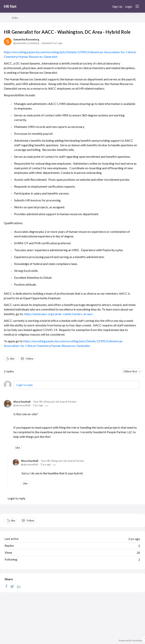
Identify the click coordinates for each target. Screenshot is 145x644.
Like (12, 359)
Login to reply (25, 385)
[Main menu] (137, 6)
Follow (30, 359)
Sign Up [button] (117, 6)
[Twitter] (12, 586)
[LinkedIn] (19, 586)
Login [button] (129, 6)
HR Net (10, 6)
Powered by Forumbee (130, 641)
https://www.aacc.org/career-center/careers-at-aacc (59, 314)
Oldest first (130, 371)
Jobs (15, 18)
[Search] (107, 6)
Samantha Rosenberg (26, 39)
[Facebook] (6, 586)
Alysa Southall (22, 402)
